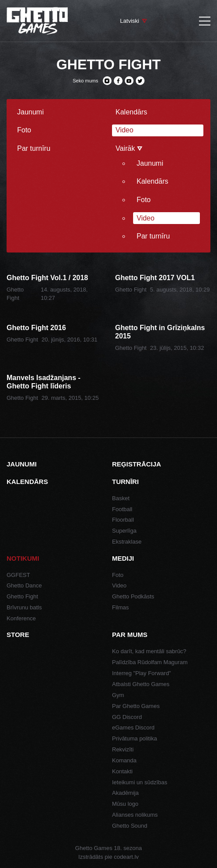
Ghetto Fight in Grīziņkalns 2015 (160, 332)
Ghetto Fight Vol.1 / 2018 (47, 278)
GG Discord (127, 717)
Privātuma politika (135, 738)
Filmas (120, 607)
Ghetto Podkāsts (133, 596)
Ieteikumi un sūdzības (140, 782)
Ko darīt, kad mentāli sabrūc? (149, 651)
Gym (118, 695)
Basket (121, 498)
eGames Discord (133, 727)
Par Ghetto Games (136, 706)
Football (122, 509)
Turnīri (125, 482)
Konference (21, 618)
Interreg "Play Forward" (141, 673)
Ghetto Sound (130, 826)
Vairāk (129, 148)
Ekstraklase (127, 542)
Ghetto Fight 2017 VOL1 (155, 278)
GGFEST (18, 575)
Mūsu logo (125, 804)
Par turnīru (34, 148)
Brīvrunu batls (24, 607)
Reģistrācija (137, 464)
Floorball (123, 520)
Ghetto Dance (24, 585)
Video (125, 130)
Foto (24, 130)
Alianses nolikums (135, 815)
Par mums (130, 635)
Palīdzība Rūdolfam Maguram (150, 662)
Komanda (124, 760)
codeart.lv (126, 857)
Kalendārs (131, 112)
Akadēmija (125, 793)
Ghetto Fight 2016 (36, 328)
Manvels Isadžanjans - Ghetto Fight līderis (43, 382)
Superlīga (124, 531)
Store (18, 635)
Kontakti (122, 771)
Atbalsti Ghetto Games (141, 684)
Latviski (129, 21)
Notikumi (23, 558)
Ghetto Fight (131, 290)
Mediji (123, 558)
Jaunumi (30, 112)
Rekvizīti (123, 749)
